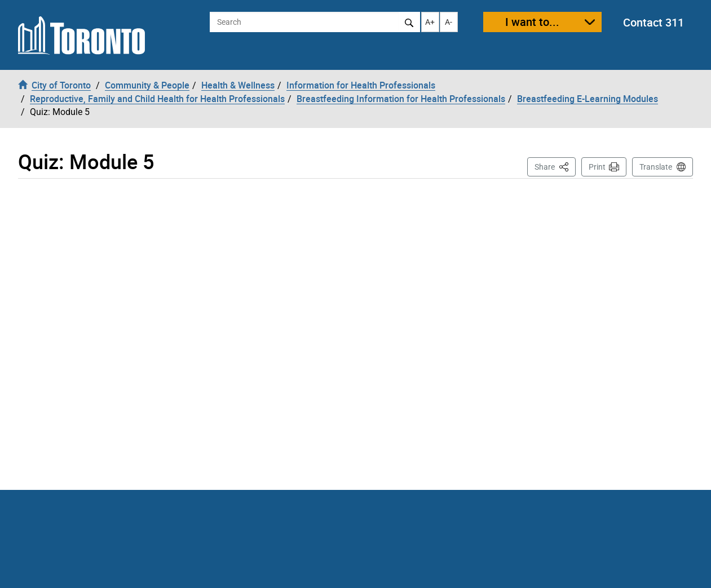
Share (555, 166)
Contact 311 (653, 22)
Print (597, 167)
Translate (656, 167)
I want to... (532, 22)
